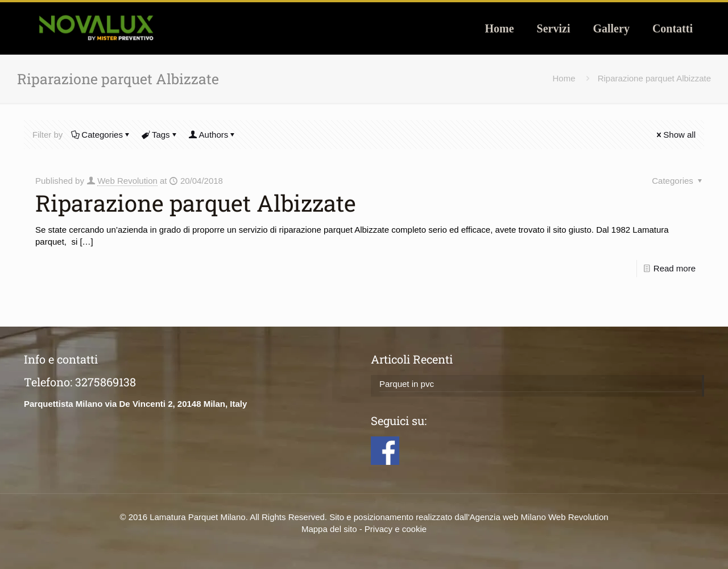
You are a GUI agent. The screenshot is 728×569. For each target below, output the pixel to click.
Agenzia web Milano (508, 517)
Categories (101, 135)
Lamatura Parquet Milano (197, 517)
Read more (675, 268)
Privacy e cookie (396, 529)
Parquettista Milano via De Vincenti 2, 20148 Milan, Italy (135, 404)
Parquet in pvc (407, 384)
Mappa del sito (329, 529)
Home (564, 78)
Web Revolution (127, 181)
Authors (213, 135)
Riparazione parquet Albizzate (654, 78)
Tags (160, 135)
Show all (675, 135)
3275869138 (106, 382)
